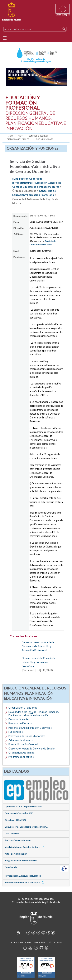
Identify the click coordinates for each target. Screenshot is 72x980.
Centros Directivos (39, 136)
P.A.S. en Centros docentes (18, 840)
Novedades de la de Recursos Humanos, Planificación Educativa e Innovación (34, 713)
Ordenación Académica (22, 753)
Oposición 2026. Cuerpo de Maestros (23, 806)
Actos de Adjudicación (16, 854)
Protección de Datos (51, 942)
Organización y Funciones (23, 708)
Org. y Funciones (45, 139)
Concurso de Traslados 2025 (19, 813)
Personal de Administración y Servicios (30, 728)
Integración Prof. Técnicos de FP (21, 860)
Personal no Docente (20, 723)
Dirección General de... (19, 139)
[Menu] (5, 38)
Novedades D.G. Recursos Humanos (23, 876)
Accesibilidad (17, 942)
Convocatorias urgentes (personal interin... (26, 827)
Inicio (10, 136)
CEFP (21, 136)
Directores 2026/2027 (15, 820)
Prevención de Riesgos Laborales (27, 736)
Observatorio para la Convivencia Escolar (32, 749)
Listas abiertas (12, 833)
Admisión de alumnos (20, 740)
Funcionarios (16, 732)
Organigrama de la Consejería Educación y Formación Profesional (38, 662)
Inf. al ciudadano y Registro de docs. (25, 847)
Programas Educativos (21, 757)
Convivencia (11, 867)
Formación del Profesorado (24, 744)
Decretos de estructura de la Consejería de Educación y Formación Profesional (38, 646)
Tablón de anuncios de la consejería (25, 882)
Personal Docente (18, 719)
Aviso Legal (32, 942)
